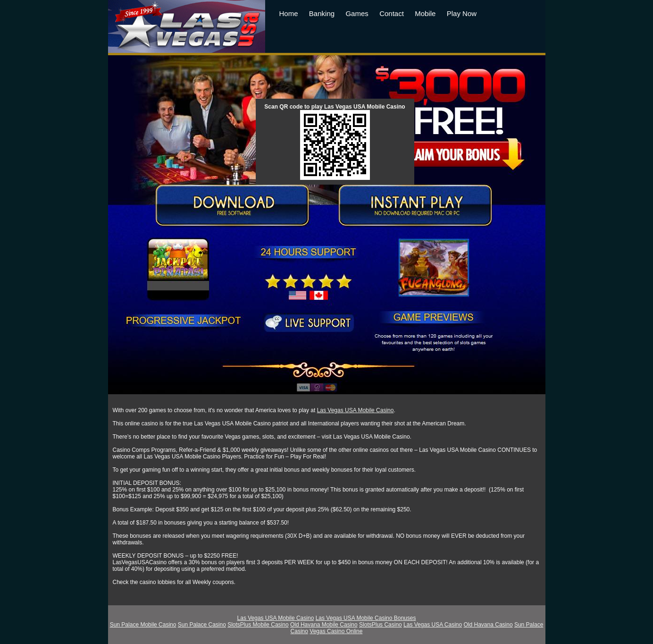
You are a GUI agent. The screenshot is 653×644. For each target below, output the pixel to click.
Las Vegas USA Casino (433, 625)
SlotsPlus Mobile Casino (258, 625)
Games (357, 13)
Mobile (425, 13)
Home (289, 13)
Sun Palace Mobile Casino (143, 625)
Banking (322, 13)
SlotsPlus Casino (381, 625)
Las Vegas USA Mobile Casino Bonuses (366, 618)
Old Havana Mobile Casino (324, 625)
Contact (392, 13)
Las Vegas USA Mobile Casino (356, 410)
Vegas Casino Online (336, 631)
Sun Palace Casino (202, 625)
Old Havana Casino (488, 625)
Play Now (462, 13)
